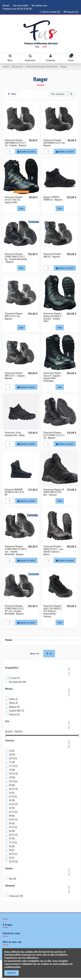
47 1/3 (13, 842)
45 (12, 823)
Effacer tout (35, 653)
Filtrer (12, 94)
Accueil (6, 5)
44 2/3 (13, 820)
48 (12, 846)
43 (12, 808)
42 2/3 (13, 804)
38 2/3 (14, 774)
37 (12, 762)
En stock (15, 678)
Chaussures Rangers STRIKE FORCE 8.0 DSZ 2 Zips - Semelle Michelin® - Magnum (16, 550)
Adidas (13, 699)
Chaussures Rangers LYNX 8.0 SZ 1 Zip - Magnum (14, 316)
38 (12, 770)
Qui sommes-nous (40, 5)
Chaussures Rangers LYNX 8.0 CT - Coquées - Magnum (15, 375)
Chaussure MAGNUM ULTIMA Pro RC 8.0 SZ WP (14, 492)
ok (49, 653)
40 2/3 (13, 789)
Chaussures (16, 896)
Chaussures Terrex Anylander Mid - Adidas (15, 434)
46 (12, 831)
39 (12, 777)
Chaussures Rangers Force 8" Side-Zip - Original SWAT (14, 200)
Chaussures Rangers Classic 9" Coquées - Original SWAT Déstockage (52, 377)
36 (12, 755)
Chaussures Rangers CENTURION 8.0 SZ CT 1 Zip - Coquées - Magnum (15, 143)
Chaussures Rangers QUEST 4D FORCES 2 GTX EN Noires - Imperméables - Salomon (53, 611)
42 (12, 800)
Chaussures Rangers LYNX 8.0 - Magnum (52, 255)
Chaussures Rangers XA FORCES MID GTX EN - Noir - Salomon (54, 492)
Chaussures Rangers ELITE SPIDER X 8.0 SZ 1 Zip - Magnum (54, 435)
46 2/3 (13, 835)
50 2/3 (14, 861)
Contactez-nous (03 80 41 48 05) (17, 9)
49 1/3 (13, 854)
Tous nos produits (21, 5)
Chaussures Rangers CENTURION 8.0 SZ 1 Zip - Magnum (55, 143)
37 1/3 (13, 766)
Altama (14, 703)
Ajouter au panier (26, 151)
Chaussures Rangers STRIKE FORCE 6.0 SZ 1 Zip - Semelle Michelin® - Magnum (16, 258)
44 (12, 816)
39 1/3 (13, 781)
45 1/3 (13, 827)
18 (72, 94)
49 (12, 850)
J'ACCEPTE (12, 973)
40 (12, 785)
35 (12, 751)
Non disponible (18, 682)
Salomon (15, 714)
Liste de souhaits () (50, 12)
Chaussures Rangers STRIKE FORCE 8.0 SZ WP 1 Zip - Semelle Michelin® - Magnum (14, 610)
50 (12, 858)
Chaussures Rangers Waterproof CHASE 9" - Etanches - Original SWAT (53, 317)
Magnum (15, 707)
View (21, 208)
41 (12, 793)
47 (12, 839)
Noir (13, 879)
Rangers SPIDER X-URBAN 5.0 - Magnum (53, 198)
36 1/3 (13, 758)
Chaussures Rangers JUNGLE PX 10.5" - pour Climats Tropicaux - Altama (53, 550)
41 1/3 (13, 797)
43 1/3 (13, 812)
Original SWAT (17, 711)
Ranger (9, 640)
